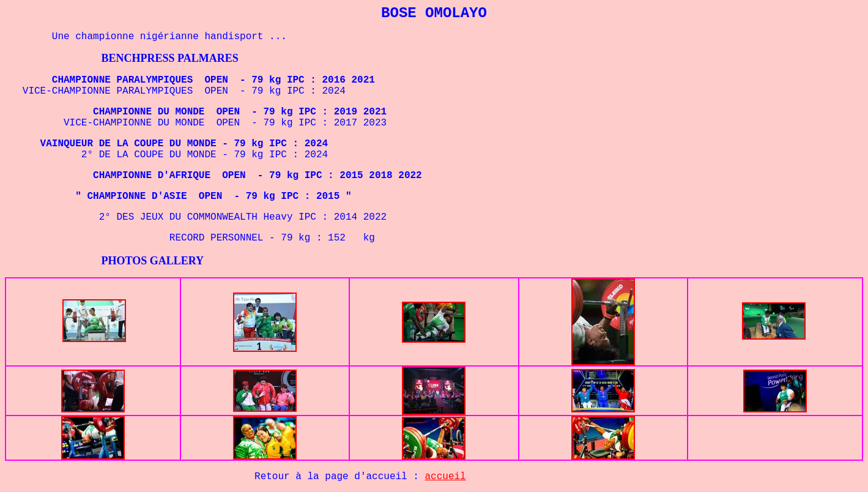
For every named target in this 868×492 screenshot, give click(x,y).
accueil (446, 477)
